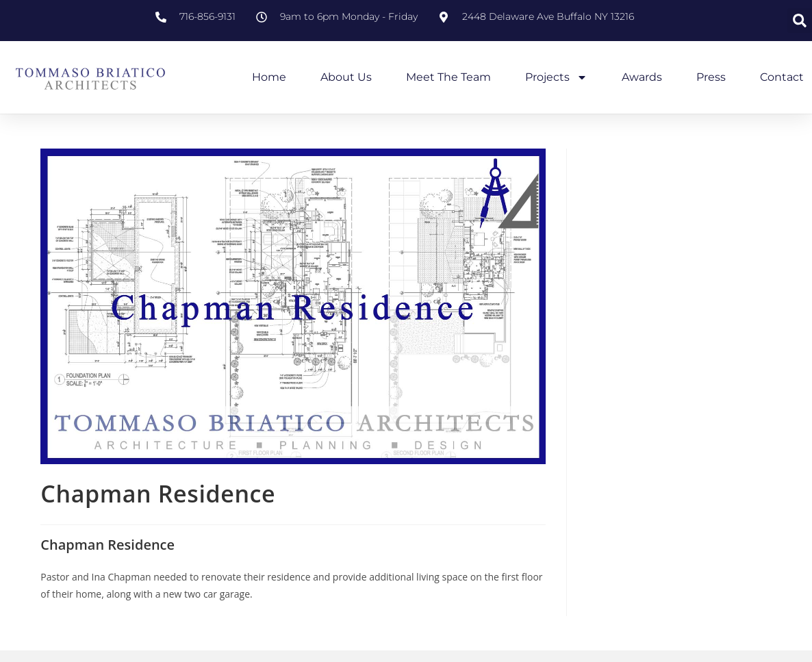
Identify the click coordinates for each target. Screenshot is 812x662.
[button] (800, 21)
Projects (556, 77)
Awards (642, 77)
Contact (782, 77)
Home (269, 77)
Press (711, 77)
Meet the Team (448, 77)
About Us (346, 77)
